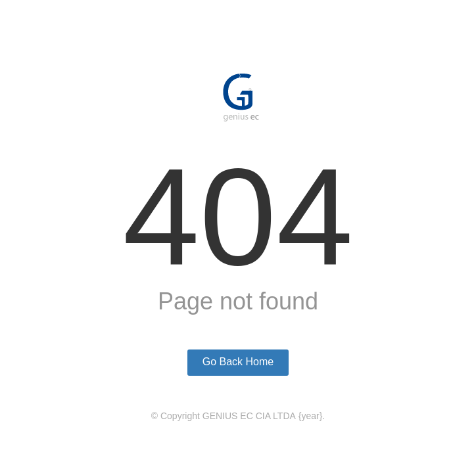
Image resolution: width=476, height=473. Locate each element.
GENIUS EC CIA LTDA (249, 416)
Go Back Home (238, 362)
